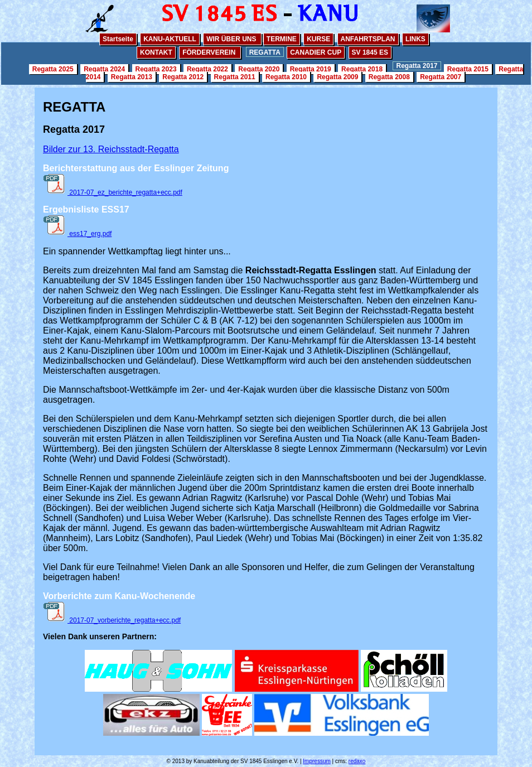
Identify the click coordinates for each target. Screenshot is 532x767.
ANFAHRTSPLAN (368, 39)
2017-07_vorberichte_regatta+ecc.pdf (112, 620)
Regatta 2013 (132, 77)
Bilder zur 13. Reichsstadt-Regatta (111, 149)
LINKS (415, 39)
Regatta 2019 (311, 69)
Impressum (316, 761)
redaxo (357, 761)
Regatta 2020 (259, 69)
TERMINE (282, 39)
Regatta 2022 (207, 69)
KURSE (318, 39)
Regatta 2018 (362, 69)
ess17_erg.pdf (77, 234)
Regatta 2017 (417, 66)
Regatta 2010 (286, 77)
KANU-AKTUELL (170, 39)
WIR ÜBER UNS (232, 39)
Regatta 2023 (156, 69)
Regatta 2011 (235, 77)
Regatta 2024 (104, 69)
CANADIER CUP (316, 52)
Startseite (118, 39)
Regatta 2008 (389, 77)
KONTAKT (156, 52)
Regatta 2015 (468, 69)
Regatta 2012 (183, 77)
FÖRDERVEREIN (210, 52)
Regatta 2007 (441, 77)
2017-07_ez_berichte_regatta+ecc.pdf (113, 192)
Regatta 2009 (337, 77)
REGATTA (265, 52)
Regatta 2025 (53, 69)
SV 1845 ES (370, 52)
